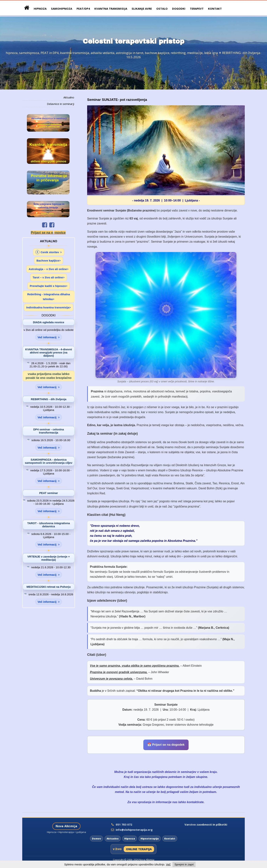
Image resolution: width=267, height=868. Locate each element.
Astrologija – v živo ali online (48, 269)
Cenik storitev (47, 252)
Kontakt (215, 9)
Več (168, 864)
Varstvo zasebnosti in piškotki (206, 824)
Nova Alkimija (66, 826)
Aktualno (69, 97)
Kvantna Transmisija (111, 9)
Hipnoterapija (150, 839)
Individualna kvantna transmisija (48, 307)
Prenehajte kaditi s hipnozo (48, 286)
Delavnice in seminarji (61, 104)
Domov (97, 839)
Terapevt (197, 9)
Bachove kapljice (48, 261)
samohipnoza (62, 9)
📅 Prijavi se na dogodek (166, 745)
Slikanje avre (142, 9)
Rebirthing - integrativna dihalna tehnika (49, 297)
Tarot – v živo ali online (48, 277)
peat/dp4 (83, 9)
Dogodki (179, 9)
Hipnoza (130, 839)
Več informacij (47, 337)
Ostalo (162, 9)
